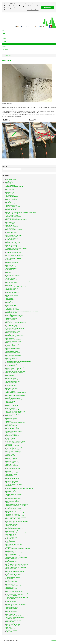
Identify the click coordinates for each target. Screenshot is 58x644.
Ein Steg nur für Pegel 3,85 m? (13, 242)
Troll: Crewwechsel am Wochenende (15, 594)
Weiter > (53, 162)
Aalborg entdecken (11, 201)
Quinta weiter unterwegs (12, 427)
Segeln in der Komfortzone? (13, 234)
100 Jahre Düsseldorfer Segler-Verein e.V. (16, 370)
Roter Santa (9, 294)
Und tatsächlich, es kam (12, 283)
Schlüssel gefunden (11, 320)
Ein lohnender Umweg (11, 268)
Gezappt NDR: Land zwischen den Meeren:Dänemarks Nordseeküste (22, 311)
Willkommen (5, 31)
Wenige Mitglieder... (11, 228)
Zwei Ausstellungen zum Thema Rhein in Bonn (17, 504)
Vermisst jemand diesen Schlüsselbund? (16, 423)
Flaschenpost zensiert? (12, 491)
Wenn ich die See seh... (12, 308)
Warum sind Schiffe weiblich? (13, 577)
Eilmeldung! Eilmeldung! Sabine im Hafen (16, 371)
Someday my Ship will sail (12, 534)
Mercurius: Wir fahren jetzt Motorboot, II (15, 500)
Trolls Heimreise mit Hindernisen (14, 574)
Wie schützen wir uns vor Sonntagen (15, 315)
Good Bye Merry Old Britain (13, 428)
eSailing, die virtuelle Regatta (13, 398)
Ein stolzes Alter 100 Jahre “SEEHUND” (15, 335)
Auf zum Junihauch (11, 603)
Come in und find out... (12, 437)
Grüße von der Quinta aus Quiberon (15, 484)
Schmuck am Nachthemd (12, 227)
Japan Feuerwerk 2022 (12, 280)
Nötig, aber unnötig (11, 190)
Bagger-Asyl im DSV (11, 181)
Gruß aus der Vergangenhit (13, 364)
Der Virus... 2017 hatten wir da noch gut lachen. (17, 367)
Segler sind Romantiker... (12, 337)
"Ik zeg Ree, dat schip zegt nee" (14, 509)
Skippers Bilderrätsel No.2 (12, 573)
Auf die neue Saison (11, 179)
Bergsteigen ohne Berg (12, 313)
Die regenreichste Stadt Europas (14, 540)
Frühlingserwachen (11, 457)
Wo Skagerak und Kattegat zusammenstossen (17, 521)
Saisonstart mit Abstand (12, 318)
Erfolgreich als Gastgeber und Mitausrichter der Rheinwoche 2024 (21, 212)
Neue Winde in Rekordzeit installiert (15, 187)
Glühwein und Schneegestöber (13, 463)
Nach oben (54, 641)
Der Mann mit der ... (11, 300)
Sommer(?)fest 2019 (11, 386)
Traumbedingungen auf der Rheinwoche (16, 453)
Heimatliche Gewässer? (12, 426)
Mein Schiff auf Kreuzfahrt (12, 262)
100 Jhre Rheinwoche (11, 278)
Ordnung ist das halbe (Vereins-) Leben (15, 255)
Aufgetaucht (9, 285)
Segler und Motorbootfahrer (13, 470)
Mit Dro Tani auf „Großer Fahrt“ (13, 381)
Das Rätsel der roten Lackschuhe (14, 230)
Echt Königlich (10, 298)
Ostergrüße (9, 360)
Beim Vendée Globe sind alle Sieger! (15, 327)
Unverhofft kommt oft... (12, 497)
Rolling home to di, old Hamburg (14, 507)
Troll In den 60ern (10, 539)
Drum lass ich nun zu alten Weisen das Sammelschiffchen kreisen (21, 374)
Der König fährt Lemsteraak (13, 514)
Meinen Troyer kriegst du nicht (13, 556)
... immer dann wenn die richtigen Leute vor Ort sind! (18, 549)
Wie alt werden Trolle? (11, 305)
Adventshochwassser (11, 417)
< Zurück (5, 162)
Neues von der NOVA (11, 526)
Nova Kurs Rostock (11, 523)
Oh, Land (9, 202)
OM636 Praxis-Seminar (12, 487)
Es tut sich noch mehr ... (12, 576)
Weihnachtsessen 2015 (12, 561)
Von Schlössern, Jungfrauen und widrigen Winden (18, 261)
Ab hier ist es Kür (10, 270)
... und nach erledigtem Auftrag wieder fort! (16, 287)
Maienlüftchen (10, 403)
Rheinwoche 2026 (11, 178)
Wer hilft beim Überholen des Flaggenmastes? (17, 616)
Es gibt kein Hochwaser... (12, 461)
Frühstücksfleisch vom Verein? (13, 251)
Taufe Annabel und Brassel (13, 626)
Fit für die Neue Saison (12, 610)
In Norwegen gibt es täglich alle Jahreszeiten (17, 533)
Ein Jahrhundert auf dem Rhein (14, 368)
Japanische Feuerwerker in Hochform (15, 400)
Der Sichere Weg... (11, 194)
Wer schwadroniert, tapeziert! (13, 414)
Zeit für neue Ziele (11, 619)
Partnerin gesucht (10, 546)
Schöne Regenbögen (11, 198)
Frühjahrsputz (10, 550)
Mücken (8, 503)
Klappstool (9, 471)
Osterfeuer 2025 (10, 182)
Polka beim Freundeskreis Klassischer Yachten (17, 557)
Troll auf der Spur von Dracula (13, 448)
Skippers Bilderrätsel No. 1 (12, 606)
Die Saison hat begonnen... (13, 406)
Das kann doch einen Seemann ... (14, 247)
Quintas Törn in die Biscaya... (13, 446)
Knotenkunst (9, 444)
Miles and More (10, 303)
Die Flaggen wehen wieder (12, 314)
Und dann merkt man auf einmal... (14, 355)
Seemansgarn (10, 476)
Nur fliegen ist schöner (11, 390)
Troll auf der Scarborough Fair (13, 450)
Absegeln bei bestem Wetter (13, 257)
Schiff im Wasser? (11, 454)
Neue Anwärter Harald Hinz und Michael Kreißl (17, 564)
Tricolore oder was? (11, 345)
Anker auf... (9, 430)
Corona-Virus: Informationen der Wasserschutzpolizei (19, 361)
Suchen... (2, 168)
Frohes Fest (9, 416)
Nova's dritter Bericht (11, 520)
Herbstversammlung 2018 (12, 418)
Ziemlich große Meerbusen (13, 264)
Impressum (5, 49)
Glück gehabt (9, 184)
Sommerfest (9, 424)
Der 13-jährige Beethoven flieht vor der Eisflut (17, 220)
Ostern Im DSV (10, 613)
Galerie (4, 47)
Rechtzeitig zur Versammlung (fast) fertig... (16, 411)
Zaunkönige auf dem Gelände (13, 363)
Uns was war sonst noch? (12, 238)
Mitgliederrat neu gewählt (12, 490)
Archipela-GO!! (10, 265)
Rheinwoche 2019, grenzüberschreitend (15, 396)
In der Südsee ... (10, 195)
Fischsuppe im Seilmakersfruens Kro (15, 529)
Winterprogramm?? (11, 334)
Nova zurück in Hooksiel (12, 581)
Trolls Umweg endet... (11, 438)
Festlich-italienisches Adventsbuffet (14, 494)
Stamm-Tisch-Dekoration (12, 245)
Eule (7, 493)
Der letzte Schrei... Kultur (12, 237)
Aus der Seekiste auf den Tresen (14, 410)
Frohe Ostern (9, 407)
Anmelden (5, 52)
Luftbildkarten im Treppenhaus (13, 348)
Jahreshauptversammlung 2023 (14, 252)
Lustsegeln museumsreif (12, 388)
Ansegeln (9, 547)
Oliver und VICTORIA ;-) (12, 551)
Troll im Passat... (10, 579)
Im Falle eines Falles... (12, 511)
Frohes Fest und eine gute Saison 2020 (15, 373)
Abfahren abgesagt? (11, 338)
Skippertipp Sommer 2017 (12, 473)
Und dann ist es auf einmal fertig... (14, 340)
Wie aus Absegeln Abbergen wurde (14, 297)
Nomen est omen (10, 307)
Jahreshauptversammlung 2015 (14, 620)
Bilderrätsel (6, 61)
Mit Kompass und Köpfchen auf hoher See (16, 323)
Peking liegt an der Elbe (12, 205)
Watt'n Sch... (9, 343)
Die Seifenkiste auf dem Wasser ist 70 (15, 387)
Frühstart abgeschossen (12, 609)
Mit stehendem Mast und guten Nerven (15, 480)
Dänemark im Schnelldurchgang (14, 510)
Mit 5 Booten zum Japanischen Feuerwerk (16, 604)
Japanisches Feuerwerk (12, 241)
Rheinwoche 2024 (11, 222)
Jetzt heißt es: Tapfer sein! (12, 460)
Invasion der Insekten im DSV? (13, 499)
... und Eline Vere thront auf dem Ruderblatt (16, 517)
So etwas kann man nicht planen (14, 258)
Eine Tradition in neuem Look (13, 624)
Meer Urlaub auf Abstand (12, 347)
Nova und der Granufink (12, 589)
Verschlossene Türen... (12, 291)
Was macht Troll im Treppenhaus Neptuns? (16, 441)
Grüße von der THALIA (12, 596)
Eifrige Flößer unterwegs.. (12, 333)
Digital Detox (9, 277)
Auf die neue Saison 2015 (12, 607)
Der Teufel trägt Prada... (12, 440)
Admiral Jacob (10, 271)
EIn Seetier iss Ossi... (11, 477)
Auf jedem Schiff (10, 192)
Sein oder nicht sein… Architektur (14, 235)
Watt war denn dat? (11, 391)
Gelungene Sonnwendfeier (12, 481)
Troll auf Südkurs (10, 536)
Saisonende (9, 421)
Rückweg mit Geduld (11, 301)
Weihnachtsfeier (10, 622)
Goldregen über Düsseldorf (13, 211)
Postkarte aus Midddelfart (12, 197)
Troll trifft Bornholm (11, 599)
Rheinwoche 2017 (11, 483)
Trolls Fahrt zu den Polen (12, 600)
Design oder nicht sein (11, 383)
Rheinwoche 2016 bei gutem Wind (14, 544)
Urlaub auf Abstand (11, 350)
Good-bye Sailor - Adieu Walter (13, 413)
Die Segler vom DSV (11, 629)
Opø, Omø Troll (10, 580)
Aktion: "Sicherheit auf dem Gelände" (15, 354)
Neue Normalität (10, 357)
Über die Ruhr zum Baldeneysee (14, 451)
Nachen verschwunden (12, 612)
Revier (4, 36)
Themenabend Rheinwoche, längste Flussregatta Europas (20, 489)
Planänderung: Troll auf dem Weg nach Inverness (18, 447)
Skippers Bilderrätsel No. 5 (12, 559)
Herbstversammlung (11, 378)
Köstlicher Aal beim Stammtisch (14, 217)
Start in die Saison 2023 (12, 244)
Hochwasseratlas (10, 324)
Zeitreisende (9, 260)
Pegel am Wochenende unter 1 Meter (15, 592)
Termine (4, 39)
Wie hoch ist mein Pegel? (12, 543)
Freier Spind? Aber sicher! (12, 250)
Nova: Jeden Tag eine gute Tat (13, 519)
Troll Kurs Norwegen (11, 541)
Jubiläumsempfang (11, 365)
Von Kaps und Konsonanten (13, 436)
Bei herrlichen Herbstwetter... (13, 501)
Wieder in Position (11, 408)
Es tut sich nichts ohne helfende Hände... (16, 571)
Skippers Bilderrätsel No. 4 (12, 560)
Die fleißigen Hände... (11, 375)
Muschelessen (10, 570)
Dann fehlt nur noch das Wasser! (14, 284)
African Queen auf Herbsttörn (13, 293)
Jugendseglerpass (11, 240)
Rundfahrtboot (10, 384)
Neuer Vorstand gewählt (12, 554)
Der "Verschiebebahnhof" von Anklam (15, 304)
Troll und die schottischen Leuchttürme (15, 443)
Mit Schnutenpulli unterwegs (13, 344)
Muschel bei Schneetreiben (13, 224)
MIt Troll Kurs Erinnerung (12, 524)
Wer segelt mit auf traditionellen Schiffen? (16, 377)
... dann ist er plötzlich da (12, 288)
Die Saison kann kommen (12, 218)
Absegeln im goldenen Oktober (13, 380)
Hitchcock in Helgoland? (12, 474)
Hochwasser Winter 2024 (12, 221)
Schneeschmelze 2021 (12, 325)
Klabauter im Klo (10, 531)
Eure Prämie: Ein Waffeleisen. (13, 274)
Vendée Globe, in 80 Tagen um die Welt (15, 328)
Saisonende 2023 (10, 231)
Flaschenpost (6, 44)
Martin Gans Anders (11, 464)
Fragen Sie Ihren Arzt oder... (13, 394)
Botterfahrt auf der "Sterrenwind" (14, 341)
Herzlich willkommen (11, 614)
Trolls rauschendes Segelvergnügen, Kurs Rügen (18, 597)
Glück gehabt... (10, 404)
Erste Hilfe (9, 321)
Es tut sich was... (10, 587)
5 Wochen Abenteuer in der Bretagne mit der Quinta (18, 593)
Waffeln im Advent (11, 185)
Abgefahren (9, 188)
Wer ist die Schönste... (12, 208)
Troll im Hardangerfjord (12, 537)
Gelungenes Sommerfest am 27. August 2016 (17, 506)
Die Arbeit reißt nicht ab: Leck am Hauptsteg (16, 566)
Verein (4, 33)
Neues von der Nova (11, 590)
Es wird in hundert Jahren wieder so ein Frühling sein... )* (19, 467)
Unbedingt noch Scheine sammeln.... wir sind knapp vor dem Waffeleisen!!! (23, 281)
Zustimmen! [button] (48, 7)
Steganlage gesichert (11, 330)
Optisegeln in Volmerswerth (13, 397)
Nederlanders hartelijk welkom (13, 353)
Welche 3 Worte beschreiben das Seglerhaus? (17, 248)
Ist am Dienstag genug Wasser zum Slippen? (17, 567)
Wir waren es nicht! (11, 191)
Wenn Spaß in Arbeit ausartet (13, 275)
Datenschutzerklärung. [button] (33, 10)
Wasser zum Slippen (11, 623)
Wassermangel (10, 433)
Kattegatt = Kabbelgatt (11, 200)
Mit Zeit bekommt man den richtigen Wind (16, 513)
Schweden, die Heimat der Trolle (14, 586)
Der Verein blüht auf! (11, 401)
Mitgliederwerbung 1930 (12, 630)
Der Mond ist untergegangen (13, 310)
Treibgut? (9, 496)
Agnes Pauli (9, 632)
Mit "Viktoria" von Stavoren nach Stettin (15, 617)
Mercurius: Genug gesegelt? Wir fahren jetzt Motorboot (19, 530)
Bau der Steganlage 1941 (12, 358)
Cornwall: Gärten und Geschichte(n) (15, 431)
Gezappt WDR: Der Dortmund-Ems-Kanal (16, 317)
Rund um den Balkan (11, 569)
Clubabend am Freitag (11, 458)
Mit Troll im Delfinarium (12, 434)
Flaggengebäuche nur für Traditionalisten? (16, 393)
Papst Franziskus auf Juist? (13, 351)
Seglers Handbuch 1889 (12, 633)
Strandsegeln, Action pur (12, 204)
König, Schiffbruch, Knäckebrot (13, 267)
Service (4, 41)
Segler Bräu (9, 254)
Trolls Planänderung (11, 602)
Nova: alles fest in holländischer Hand (15, 516)
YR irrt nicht (9, 527)
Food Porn (9, 272)
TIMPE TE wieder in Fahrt (12, 215)
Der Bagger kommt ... (11, 290)
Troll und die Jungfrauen (12, 583)
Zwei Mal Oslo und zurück (12, 232)
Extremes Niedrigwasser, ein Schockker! (16, 420)
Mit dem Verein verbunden (12, 295)
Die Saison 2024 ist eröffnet (13, 214)
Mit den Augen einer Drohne (13, 478)
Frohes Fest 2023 (10, 225)
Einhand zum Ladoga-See (12, 466)
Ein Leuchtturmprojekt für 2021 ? (14, 331)
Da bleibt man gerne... (11, 210)
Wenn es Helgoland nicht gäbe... (14, 207)
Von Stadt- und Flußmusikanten (14, 468)
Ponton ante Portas (11, 456)
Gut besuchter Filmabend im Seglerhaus (16, 553)
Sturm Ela (9, 627)
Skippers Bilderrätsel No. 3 (12, 563)
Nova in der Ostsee (11, 584)
